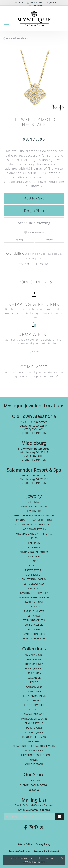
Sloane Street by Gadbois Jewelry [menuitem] (34, 746)
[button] (17, 3)
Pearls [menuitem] (34, 561)
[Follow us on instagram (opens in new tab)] (31, 827)
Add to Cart (34, 198)
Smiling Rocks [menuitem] (34, 750)
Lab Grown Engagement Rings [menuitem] (34, 525)
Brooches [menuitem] (34, 629)
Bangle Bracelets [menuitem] (34, 634)
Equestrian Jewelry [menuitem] (34, 579)
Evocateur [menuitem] (34, 678)
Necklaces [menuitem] (34, 556)
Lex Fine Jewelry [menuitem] (34, 705)
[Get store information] (34, 433)
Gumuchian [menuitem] (34, 691)
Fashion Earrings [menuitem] (34, 638)
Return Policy (25, 844)
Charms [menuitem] (34, 566)
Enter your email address (34, 810)
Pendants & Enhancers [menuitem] (34, 552)
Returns (50, 240)
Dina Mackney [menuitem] (34, 664)
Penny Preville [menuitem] (34, 723)
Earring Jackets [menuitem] (34, 611)
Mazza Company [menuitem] (34, 714)
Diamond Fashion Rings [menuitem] (34, 597)
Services (34, 790)
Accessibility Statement (46, 851)
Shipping (19, 240)
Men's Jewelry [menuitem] (34, 575)
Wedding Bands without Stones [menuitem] (34, 515)
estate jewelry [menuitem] (34, 570)
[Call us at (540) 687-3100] (34, 456)
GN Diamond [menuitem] (34, 687)
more (37, 186)
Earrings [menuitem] (34, 543)
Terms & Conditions (19, 851)
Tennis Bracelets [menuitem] (34, 620)
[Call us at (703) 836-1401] (34, 429)
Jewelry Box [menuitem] (34, 511)
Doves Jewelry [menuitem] (34, 668)
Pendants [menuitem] (34, 607)
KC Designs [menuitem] (34, 700)
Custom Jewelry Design (34, 785)
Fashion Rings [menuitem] (34, 602)
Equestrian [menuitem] (34, 673)
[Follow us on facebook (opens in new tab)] (26, 827)
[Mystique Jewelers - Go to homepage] (34, 18)
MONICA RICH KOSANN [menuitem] (34, 506)
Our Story (34, 781)
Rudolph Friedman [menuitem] (34, 737)
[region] (34, 81)
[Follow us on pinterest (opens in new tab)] (36, 827)
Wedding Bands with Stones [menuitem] (34, 534)
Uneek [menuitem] (34, 760)
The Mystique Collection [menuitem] (34, 755)
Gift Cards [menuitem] (34, 616)
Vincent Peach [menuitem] (34, 764)
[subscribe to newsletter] (59, 816)
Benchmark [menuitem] (34, 659)
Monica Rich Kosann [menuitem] (34, 719)
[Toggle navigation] (7, 26)
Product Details (34, 282)
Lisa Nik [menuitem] (34, 709)
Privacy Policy (43, 844)
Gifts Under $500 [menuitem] (34, 584)
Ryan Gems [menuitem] (34, 741)
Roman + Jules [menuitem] (34, 732)
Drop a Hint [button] (34, 210)
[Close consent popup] (62, 858)
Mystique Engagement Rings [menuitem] (34, 520)
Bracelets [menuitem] (34, 547)
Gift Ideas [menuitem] (34, 502)
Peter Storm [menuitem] (34, 728)
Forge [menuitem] (34, 682)
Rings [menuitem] (34, 538)
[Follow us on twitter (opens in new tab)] (42, 827)
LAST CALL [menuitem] (34, 588)
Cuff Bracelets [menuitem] (34, 625)
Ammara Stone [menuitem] (34, 655)
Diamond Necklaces (17, 38)
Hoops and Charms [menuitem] (34, 696)
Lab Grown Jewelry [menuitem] (34, 529)
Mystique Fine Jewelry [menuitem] (34, 593)
